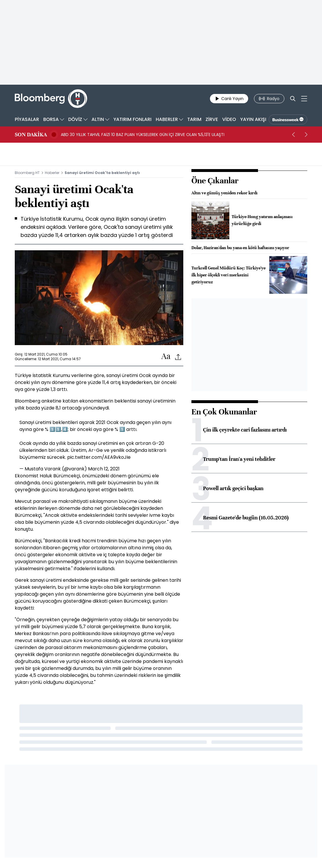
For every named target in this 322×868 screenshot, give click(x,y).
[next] (306, 135)
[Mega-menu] (304, 99)
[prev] (293, 135)
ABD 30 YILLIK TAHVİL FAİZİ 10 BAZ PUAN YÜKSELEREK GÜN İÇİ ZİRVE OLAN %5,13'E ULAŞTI (143, 135)
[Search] (293, 99)
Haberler (52, 173)
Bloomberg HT (27, 173)
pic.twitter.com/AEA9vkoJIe (99, 457)
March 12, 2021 (104, 469)
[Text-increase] (166, 357)
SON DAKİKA (31, 135)
